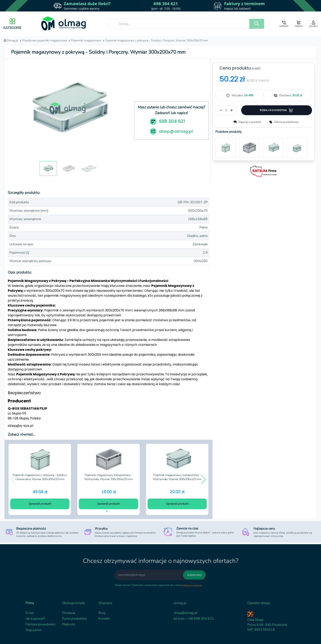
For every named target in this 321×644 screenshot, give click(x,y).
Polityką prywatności (192, 586)
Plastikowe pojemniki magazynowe (45, 40)
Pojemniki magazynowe (86, 40)
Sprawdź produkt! (40, 504)
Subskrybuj (194, 575)
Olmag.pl (11, 40)
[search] (257, 24)
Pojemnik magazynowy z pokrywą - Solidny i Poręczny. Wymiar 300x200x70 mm (157, 40)
